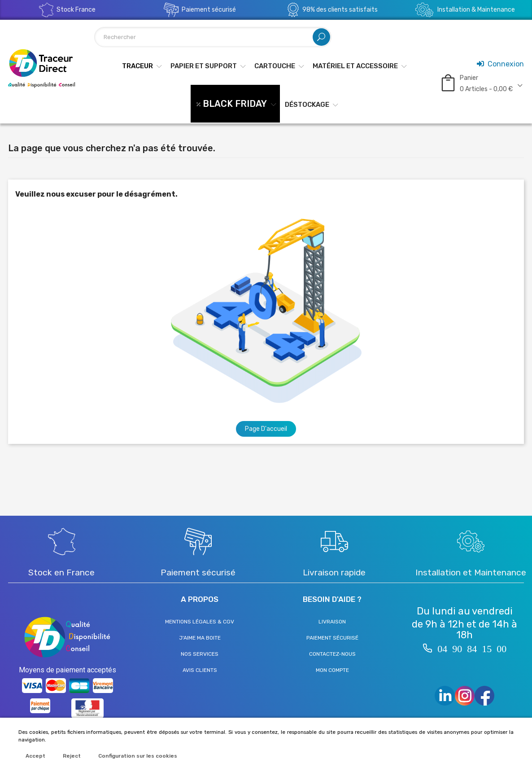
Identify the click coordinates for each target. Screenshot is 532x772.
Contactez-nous (332, 654)
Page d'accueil (266, 429)
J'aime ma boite (200, 638)
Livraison (332, 622)
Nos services (200, 654)
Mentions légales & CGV (200, 622)
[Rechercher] (213, 37)
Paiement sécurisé (332, 638)
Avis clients (200, 670)
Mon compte (332, 670)
